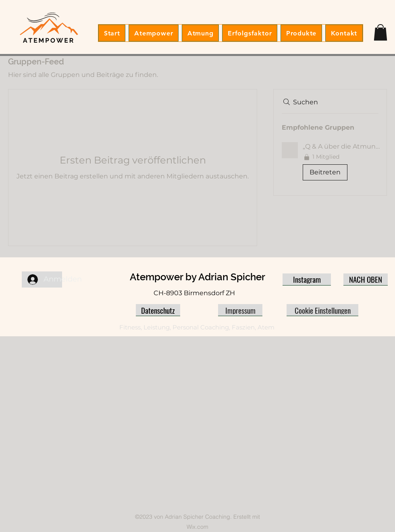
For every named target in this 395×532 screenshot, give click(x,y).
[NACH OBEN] (366, 279)
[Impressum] (240, 310)
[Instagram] (307, 279)
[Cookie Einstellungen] (322, 310)
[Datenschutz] (158, 310)
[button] (380, 32)
